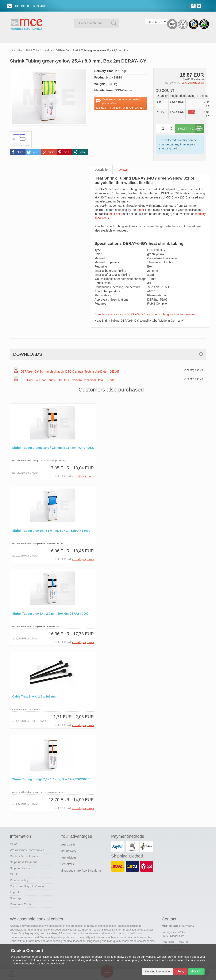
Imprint (14, 891)
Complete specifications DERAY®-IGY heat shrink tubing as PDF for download (146, 314)
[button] (18, 152)
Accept (196, 971)
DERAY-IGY (62, 50)
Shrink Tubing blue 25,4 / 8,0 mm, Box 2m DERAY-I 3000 (51, 530)
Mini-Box (47, 50)
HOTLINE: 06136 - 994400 (27, 6)
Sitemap (15, 897)
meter (140, 209)
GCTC (14, 873)
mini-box (115, 213)
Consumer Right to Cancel (27, 885)
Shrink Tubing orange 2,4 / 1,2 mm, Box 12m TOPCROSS (52, 779)
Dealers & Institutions (24, 855)
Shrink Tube (32, 50)
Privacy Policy (19, 879)
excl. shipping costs (193, 82)
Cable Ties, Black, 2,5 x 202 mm (34, 696)
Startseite (17, 50)
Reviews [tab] (122, 169)
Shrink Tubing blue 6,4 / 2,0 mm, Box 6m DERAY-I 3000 (50, 613)
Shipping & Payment (23, 861)
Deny (180, 971)
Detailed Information (157, 971)
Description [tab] (102, 169)
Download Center (21, 903)
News (14, 843)
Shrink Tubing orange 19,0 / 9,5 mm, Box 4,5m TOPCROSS (53, 447)
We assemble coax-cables (27, 849)
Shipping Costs (20, 867)
